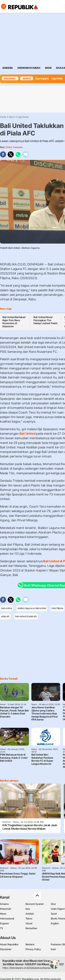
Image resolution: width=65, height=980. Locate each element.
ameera (8, 68)
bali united (7, 608)
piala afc (5, 616)
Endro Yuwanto (14, 147)
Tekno (29, 918)
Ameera (4, 904)
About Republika (9, 944)
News (3, 914)
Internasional (7, 918)
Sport (12, 117)
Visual (29, 923)
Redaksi (30, 944)
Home (3, 117)
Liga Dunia (23, 117)
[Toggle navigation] (4, 6)
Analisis (30, 914)
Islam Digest (58, 909)
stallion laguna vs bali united (32, 608)
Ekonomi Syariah (29, 68)
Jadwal (27, 78)
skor (48, 68)
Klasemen (10, 78)
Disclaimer (6, 949)
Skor (53, 904)
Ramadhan (31, 928)
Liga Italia (57, 78)
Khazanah (5, 909)
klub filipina (57, 608)
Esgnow (5, 923)
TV (2, 928)
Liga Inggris (42, 78)
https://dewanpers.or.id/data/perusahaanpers (28, 968)
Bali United (27, 434)
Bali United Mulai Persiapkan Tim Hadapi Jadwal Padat (45, 320)
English (55, 923)
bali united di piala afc (26, 616)
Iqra (28, 909)
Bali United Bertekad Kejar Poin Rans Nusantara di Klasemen (14, 322)
